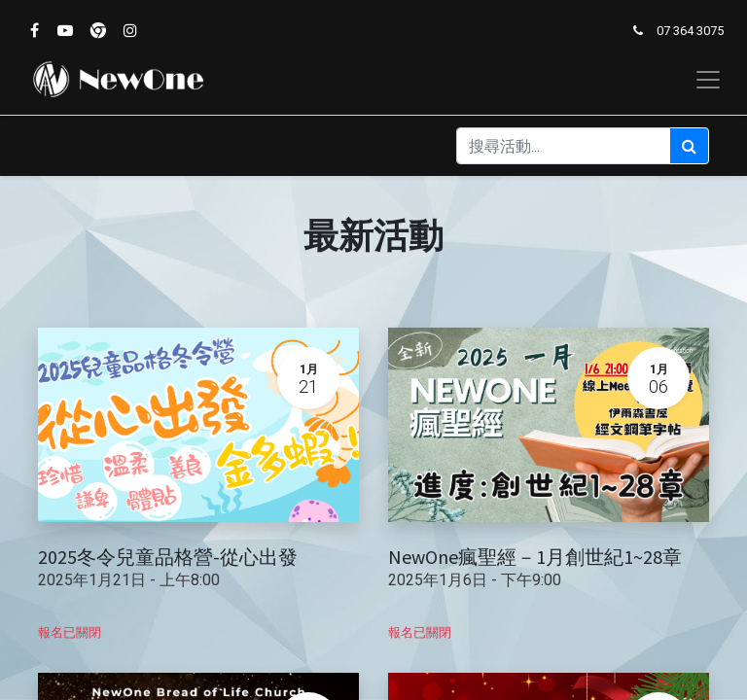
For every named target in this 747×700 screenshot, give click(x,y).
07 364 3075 (690, 31)
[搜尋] (689, 146)
